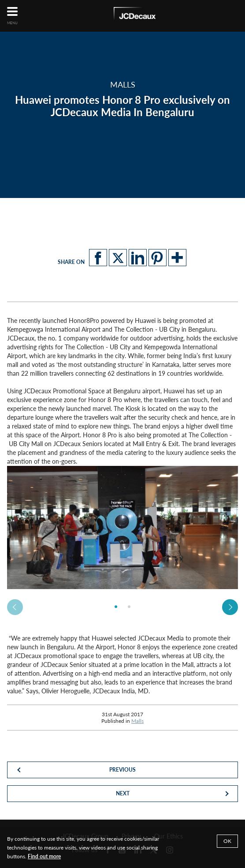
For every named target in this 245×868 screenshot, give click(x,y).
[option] (122, 527)
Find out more (44, 856)
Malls (137, 721)
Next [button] (230, 607)
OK (227, 841)
